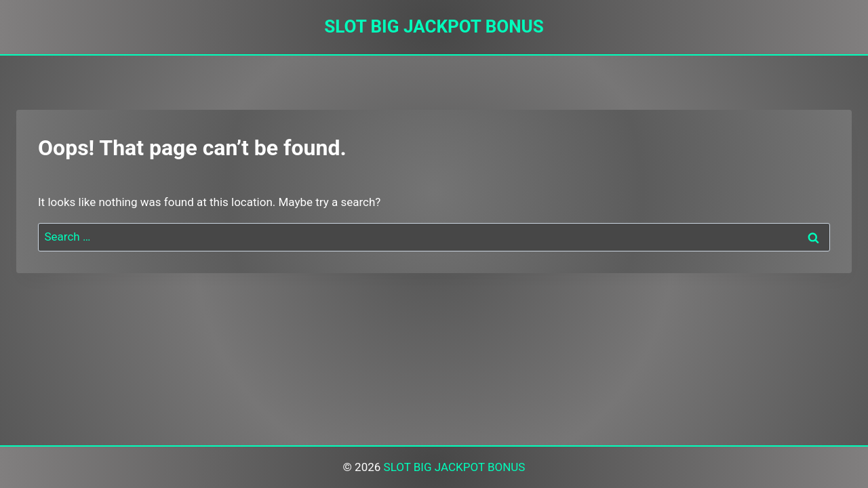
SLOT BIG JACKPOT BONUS (455, 467)
